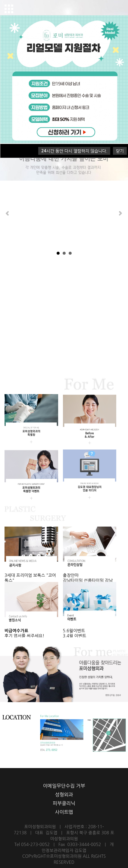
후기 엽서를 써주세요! (24, 636)
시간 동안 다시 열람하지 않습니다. (74, 151)
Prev (8, 213)
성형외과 (64, 795)
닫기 (120, 151)
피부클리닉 (64, 803)
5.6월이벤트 (74, 631)
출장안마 (71, 575)
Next (120, 213)
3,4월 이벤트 (75, 636)
